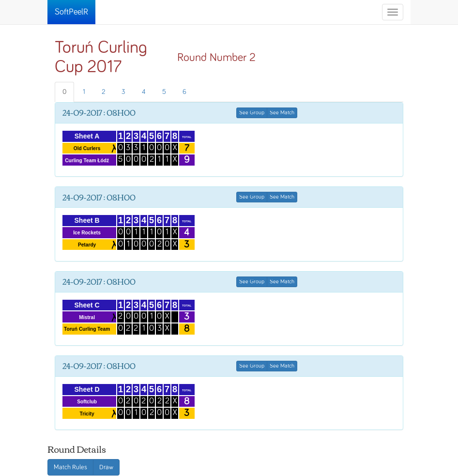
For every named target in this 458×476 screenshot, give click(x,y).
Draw (106, 467)
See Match (282, 113)
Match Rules (70, 467)
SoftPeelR (71, 12)
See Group (252, 113)
